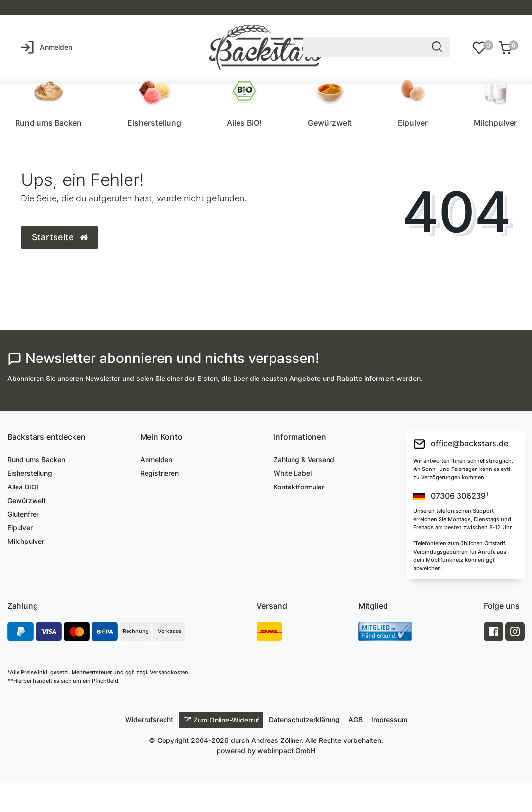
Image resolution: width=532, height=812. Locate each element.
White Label (293, 473)
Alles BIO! (244, 123)
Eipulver (413, 123)
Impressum (389, 719)
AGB (356, 719)
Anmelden (156, 460)
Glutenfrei (23, 514)
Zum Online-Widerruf (222, 720)
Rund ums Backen (48, 123)
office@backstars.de (461, 444)
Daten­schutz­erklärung (304, 719)
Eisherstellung (154, 123)
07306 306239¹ (451, 496)
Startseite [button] (60, 237)
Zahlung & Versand (304, 460)
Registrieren (159, 473)
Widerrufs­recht (149, 719)
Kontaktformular (299, 487)
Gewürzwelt (330, 123)
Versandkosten (169, 672)
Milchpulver (495, 123)
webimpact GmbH (286, 750)
